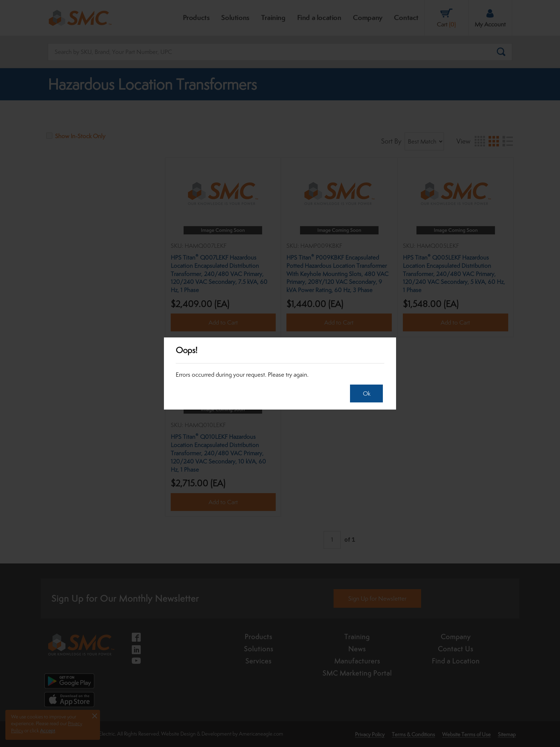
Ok (365, 393)
